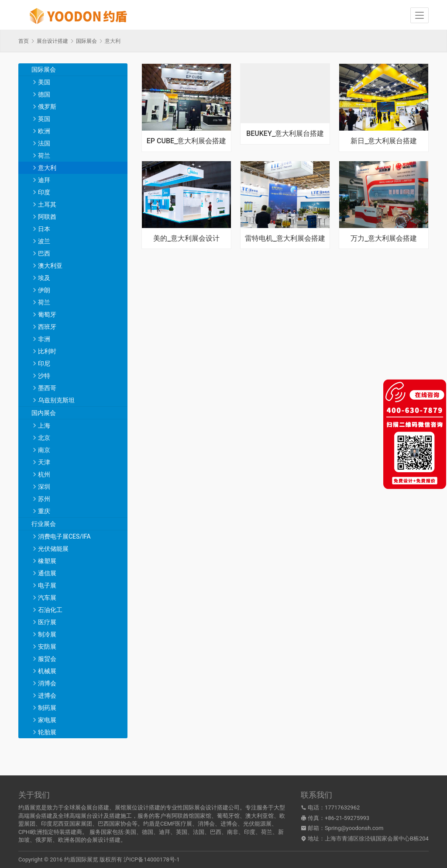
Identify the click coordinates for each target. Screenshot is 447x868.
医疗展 (47, 622)
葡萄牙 (47, 315)
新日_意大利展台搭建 (383, 141)
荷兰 (44, 156)
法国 (44, 143)
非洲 (44, 339)
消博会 (47, 683)
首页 (24, 41)
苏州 (44, 499)
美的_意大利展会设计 (186, 239)
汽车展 (47, 598)
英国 (44, 119)
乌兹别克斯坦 (56, 400)
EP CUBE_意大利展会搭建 (186, 141)
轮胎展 (47, 732)
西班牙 (47, 327)
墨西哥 (47, 388)
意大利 (47, 168)
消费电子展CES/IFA (64, 536)
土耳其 (47, 204)
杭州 (44, 474)
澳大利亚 (50, 266)
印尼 (44, 363)
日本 (44, 229)
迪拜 (44, 180)
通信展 (47, 573)
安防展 (47, 647)
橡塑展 (47, 561)
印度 (44, 192)
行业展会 (44, 524)
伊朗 (44, 290)
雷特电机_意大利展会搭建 (285, 239)
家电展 (47, 720)
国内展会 (44, 413)
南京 (44, 450)
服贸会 (47, 659)
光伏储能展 (53, 549)
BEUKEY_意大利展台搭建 (285, 134)
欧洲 (44, 131)
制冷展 (47, 634)
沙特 (44, 376)
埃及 (44, 278)
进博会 (47, 695)
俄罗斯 (47, 107)
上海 (44, 425)
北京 (44, 438)
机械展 (47, 671)
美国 (44, 82)
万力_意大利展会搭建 (383, 239)
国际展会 (44, 69)
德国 (44, 94)
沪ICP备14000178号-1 (152, 859)
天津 (44, 462)
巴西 (44, 253)
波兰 (44, 241)
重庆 (44, 511)
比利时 (47, 351)
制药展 (47, 708)
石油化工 (50, 610)
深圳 (44, 487)
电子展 (47, 585)
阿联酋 (47, 217)
